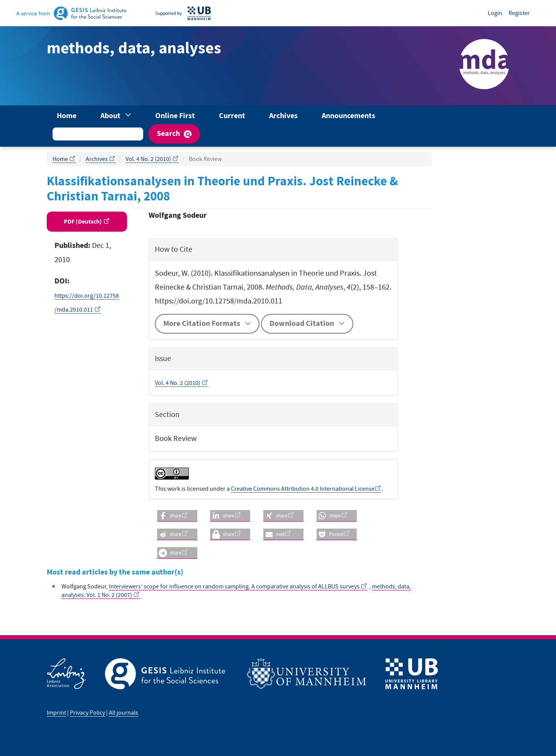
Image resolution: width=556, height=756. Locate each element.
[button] (177, 516)
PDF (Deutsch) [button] (83, 222)
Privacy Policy (87, 713)
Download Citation (302, 324)
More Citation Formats (202, 324)
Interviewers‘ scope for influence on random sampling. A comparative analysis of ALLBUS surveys (235, 586)
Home (67, 116)
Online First (175, 116)
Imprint (56, 713)
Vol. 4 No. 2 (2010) (149, 159)
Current (232, 116)
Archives (283, 116)
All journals (124, 713)
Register (519, 13)
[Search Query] (98, 134)
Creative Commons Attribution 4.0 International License (303, 489)
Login (495, 13)
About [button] (111, 116)
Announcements (348, 116)
